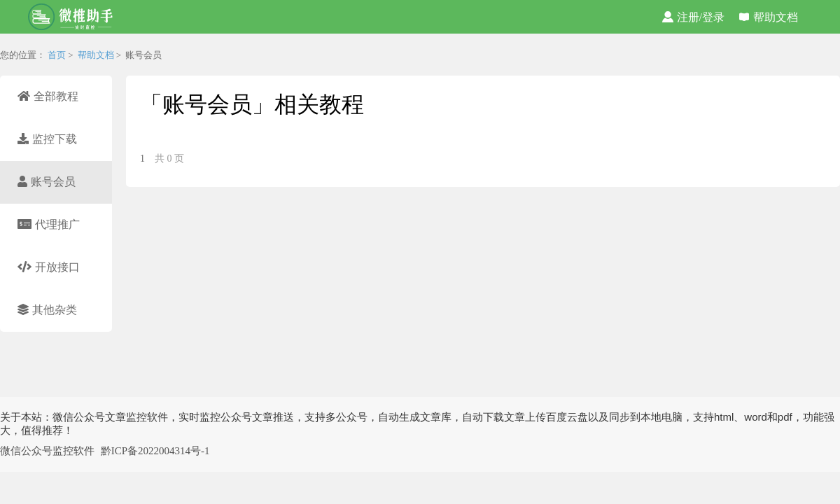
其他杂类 (47, 310)
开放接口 (49, 267)
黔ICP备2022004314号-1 (155, 451)
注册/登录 (693, 17)
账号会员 (47, 182)
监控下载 (47, 139)
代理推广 (49, 224)
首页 (57, 55)
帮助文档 (768, 17)
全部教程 (48, 96)
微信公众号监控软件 (47, 451)
